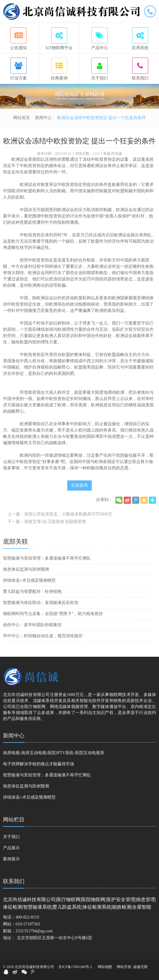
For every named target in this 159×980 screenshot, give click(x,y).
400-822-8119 (27, 917)
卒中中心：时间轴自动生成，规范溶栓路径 (43, 636)
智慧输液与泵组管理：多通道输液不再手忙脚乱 (47, 558)
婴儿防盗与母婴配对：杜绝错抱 (32, 592)
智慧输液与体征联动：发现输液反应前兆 (41, 603)
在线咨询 (79, 485)
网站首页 (22, 118)
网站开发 (124, 967)
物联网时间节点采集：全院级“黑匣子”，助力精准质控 (53, 614)
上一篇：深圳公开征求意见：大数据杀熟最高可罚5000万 (60, 514)
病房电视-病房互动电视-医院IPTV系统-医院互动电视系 (54, 753)
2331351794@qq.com (34, 931)
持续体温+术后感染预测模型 (29, 580)
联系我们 (14, 881)
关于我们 (11, 837)
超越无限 (140, 967)
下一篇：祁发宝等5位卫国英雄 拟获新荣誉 (47, 522)
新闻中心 (43, 118)
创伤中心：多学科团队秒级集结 (32, 625)
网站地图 (105, 967)
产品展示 (11, 848)
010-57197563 (28, 924)
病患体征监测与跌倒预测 (26, 569)
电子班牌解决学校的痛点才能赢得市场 (39, 764)
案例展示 (11, 859)
